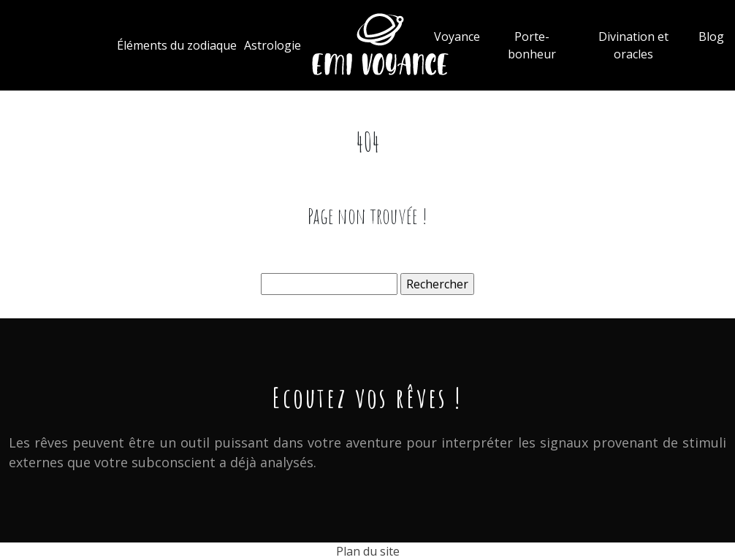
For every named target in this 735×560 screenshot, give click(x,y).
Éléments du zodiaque (177, 45)
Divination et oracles (633, 45)
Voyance (457, 37)
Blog (711, 37)
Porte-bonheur (532, 45)
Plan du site (368, 551)
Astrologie (273, 45)
